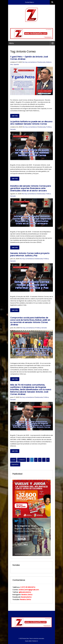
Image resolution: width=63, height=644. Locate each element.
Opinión (16, 64)
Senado (13, 129)
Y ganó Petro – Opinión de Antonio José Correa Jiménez (29, 58)
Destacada (42, 62)
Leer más (15, 116)
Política (49, 127)
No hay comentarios (30, 62)
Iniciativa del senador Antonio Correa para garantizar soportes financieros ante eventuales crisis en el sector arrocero (31, 188)
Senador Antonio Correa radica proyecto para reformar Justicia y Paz (30, 254)
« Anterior (22, 460)
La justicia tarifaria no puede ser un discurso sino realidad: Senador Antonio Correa (31, 123)
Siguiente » (15, 464)
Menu (11, 43)
